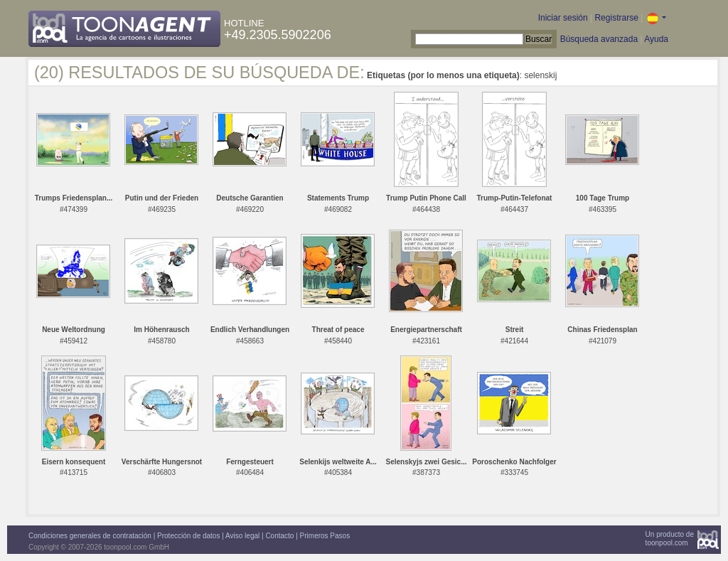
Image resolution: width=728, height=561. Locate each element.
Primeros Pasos (325, 536)
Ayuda (656, 39)
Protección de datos (188, 536)
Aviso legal (242, 536)
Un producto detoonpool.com (670, 539)
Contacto (279, 536)
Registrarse (616, 18)
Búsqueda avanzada (599, 39)
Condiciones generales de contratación (90, 536)
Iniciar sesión (563, 18)
